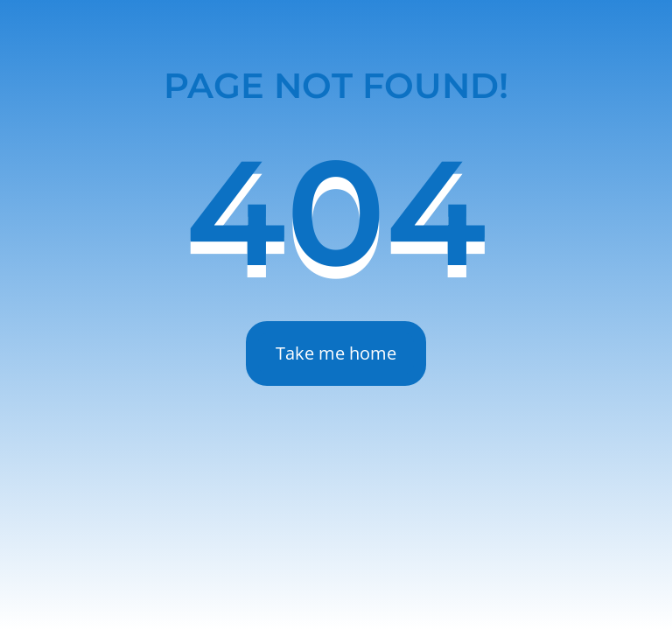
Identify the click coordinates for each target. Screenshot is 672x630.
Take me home (336, 353)
